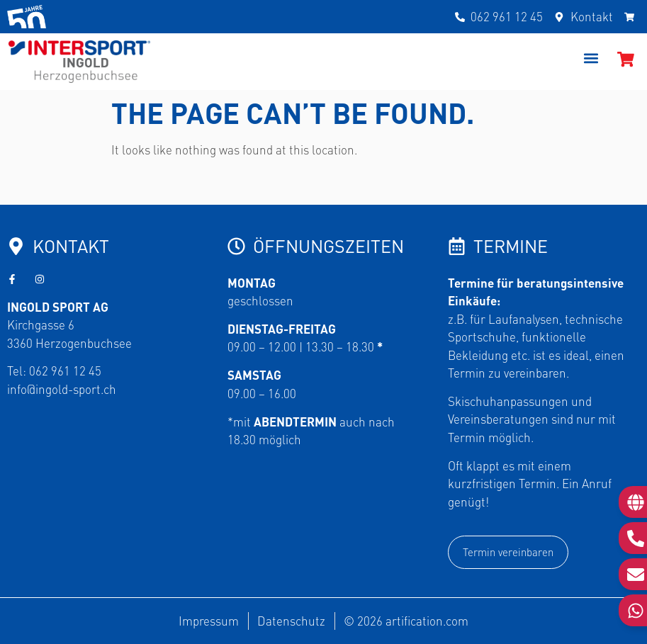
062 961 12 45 (65, 371)
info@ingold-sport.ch (62, 389)
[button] (591, 58)
